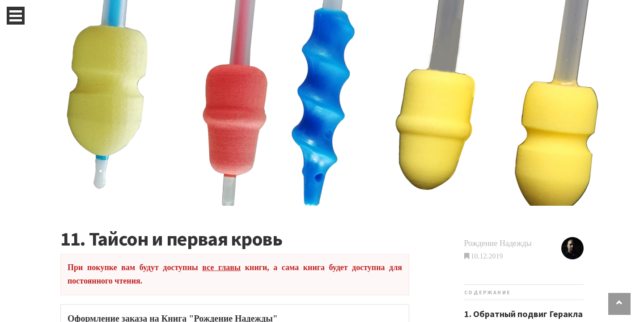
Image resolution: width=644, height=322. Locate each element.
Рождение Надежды (498, 243)
